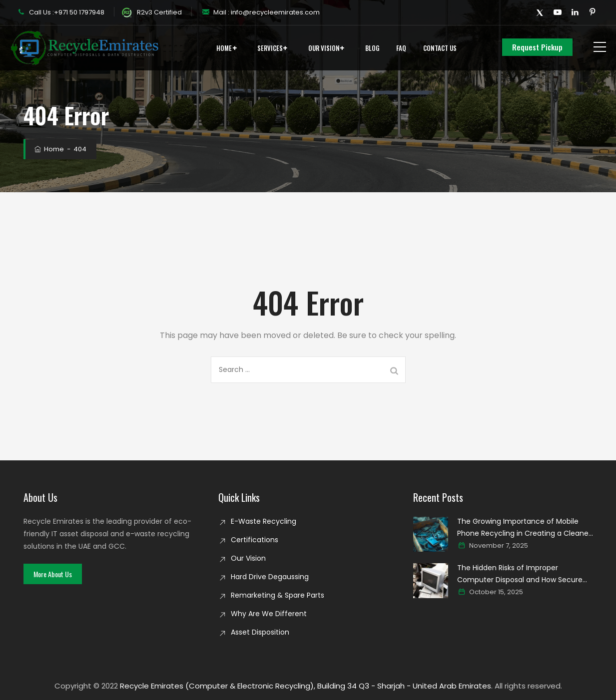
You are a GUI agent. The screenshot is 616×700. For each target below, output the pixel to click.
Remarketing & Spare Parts (278, 595)
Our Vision (324, 48)
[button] (53, 574)
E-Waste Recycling (264, 521)
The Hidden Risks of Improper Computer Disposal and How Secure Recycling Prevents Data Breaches (520, 574)
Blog (372, 48)
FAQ (401, 48)
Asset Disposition (260, 632)
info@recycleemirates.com (275, 12)
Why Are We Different (269, 614)
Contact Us (440, 48)
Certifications (255, 540)
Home (224, 48)
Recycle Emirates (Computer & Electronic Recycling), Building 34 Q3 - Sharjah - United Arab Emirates (306, 686)
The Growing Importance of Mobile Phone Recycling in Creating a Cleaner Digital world (524, 528)
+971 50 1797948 (79, 12)
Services (270, 48)
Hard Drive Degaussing (270, 577)
